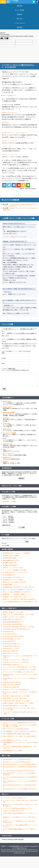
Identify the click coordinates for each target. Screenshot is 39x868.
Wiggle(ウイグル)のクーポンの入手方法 (14, 617)
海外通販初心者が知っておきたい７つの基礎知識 (16, 553)
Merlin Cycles (7, 401)
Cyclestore (6, 418)
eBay (4, 450)
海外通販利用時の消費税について (12, 558)
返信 (24, 224)
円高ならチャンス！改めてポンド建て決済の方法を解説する (19, 599)
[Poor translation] (6, 39)
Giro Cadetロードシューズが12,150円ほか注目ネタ (17, 762)
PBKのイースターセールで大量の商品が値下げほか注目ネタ (19, 723)
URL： (4, 363)
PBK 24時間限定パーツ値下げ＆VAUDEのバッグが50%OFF (19, 731)
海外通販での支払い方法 (10, 563)
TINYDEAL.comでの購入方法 (11, 687)
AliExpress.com (7, 444)
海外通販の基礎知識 (7, 549)
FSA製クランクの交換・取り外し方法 (13, 811)
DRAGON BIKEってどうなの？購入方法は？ (15, 698)
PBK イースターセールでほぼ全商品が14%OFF (16, 729)
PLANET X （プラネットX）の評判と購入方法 (16, 690)
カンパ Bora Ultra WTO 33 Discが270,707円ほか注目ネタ (19, 771)
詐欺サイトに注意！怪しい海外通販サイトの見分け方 (18, 590)
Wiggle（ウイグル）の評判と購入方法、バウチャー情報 (18, 615)
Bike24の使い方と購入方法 (10, 651)
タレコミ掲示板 (20, 10)
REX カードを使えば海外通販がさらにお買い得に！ (17, 592)
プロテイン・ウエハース (9, 155)
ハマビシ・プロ (7, 146)
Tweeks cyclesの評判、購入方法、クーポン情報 (16, 701)
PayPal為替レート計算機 (9, 507)
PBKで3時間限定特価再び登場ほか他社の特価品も (17, 734)
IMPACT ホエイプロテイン (10, 112)
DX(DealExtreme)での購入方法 (11, 646)
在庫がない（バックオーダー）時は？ (13, 568)
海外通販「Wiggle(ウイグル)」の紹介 (13, 612)
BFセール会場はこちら (10, 95)
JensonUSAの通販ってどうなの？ (12, 639)
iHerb (4, 439)
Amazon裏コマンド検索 (8, 492)
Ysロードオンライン (9, 454)
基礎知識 (19, 14)
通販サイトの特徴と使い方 (9, 608)
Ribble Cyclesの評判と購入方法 (12, 685)
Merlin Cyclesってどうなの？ (11, 653)
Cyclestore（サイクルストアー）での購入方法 (16, 662)
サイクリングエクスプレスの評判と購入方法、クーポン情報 (19, 667)
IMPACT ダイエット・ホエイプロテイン (14, 133)
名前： (4, 353)
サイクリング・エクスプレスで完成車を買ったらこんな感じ (19, 669)
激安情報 (19, 27)
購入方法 (19, 19)
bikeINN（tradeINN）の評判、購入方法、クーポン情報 (18, 703)
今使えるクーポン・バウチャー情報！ (12, 486)
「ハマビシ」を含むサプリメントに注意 (14, 237)
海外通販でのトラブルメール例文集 (13, 580)
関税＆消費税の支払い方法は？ (11, 560)
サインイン (16, 351)
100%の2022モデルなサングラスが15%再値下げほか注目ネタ (20, 789)
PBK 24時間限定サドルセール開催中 (13, 751)
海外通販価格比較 (7, 468)
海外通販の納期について (10, 585)
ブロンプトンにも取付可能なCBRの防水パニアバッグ (18, 808)
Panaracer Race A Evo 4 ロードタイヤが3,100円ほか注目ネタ (20, 764)
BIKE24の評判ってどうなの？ (11, 648)
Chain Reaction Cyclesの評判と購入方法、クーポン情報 (18, 627)
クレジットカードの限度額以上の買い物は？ (15, 570)
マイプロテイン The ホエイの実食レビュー (15, 798)
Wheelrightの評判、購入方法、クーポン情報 (15, 706)
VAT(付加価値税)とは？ (9, 575)
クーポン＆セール (19, 23)
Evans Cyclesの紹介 (8, 632)
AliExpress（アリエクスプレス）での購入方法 (16, 660)
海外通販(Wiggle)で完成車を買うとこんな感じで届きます (19, 587)
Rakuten (5, 461)
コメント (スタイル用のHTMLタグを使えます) (15, 370)
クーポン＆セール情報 (8, 719)
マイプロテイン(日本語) (9, 433)
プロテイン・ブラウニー (9, 141)
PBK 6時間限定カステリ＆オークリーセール (15, 740)
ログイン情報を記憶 (9, 369)
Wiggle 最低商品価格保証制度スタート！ (14, 622)
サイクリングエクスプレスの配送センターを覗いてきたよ (19, 672)
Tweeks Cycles (7, 407)
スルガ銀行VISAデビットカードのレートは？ (15, 572)
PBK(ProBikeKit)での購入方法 (11, 665)
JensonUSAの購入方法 (9, 641)
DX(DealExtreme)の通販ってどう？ (13, 644)
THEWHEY (5, 123)
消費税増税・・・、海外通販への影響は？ (15, 594)
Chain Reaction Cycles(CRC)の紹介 (13, 624)
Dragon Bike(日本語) (9, 412)
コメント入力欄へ (29, 218)
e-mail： (4, 358)
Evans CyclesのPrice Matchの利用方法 (14, 636)
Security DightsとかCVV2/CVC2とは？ (13, 577)
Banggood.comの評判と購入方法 (12, 682)
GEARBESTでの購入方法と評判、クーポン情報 (16, 696)
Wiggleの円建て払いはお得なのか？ (13, 619)
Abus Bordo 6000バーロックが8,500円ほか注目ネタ (17, 759)
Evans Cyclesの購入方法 (10, 634)
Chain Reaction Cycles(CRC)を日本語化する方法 (16, 629)
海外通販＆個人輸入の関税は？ (11, 556)
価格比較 (19, 6)
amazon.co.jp (7, 457)
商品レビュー (5, 794)
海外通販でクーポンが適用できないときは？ (15, 597)
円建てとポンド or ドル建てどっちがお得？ (15, 582)
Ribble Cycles (7, 429)
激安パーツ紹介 (6, 756)
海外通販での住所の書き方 (10, 565)
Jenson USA (6, 423)
